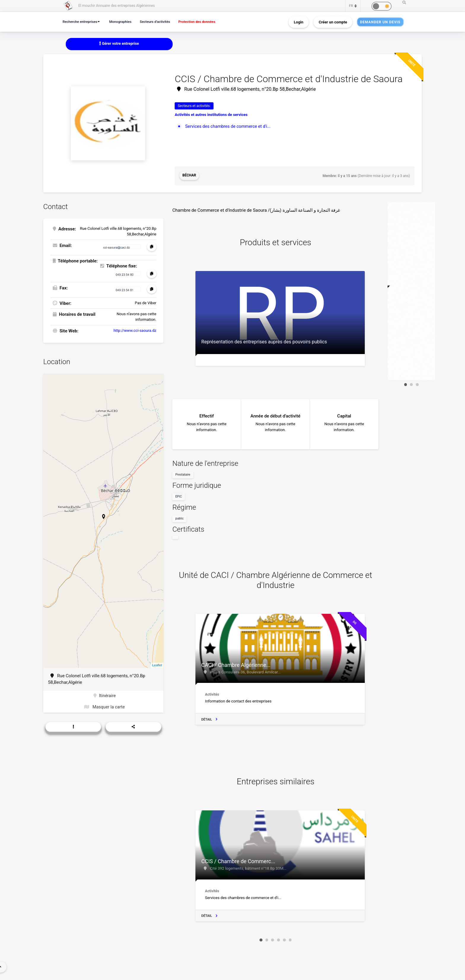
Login (299, 22)
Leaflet (157, 665)
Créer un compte (333, 22)
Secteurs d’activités (159, 21)
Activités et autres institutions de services (211, 115)
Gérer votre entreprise (119, 44)
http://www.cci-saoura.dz (135, 330)
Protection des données (203, 21)
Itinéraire (105, 696)
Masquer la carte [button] (105, 707)
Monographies (123, 21)
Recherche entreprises (81, 21)
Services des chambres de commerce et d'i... (229, 126)
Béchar (189, 176)
